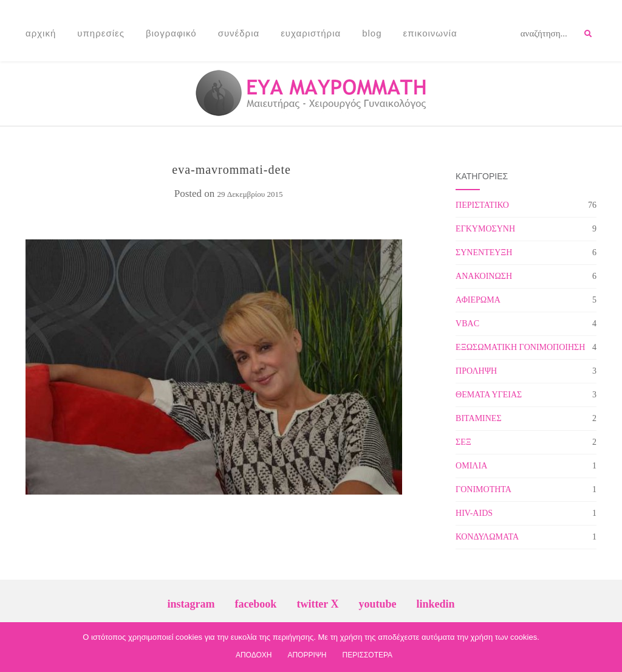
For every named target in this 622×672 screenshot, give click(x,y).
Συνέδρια (239, 33)
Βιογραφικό (171, 33)
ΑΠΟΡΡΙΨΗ (307, 655)
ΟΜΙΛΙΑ (471, 466)
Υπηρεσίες (101, 33)
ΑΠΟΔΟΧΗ (254, 655)
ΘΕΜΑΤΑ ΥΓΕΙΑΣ (489, 395)
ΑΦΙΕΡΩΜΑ (478, 300)
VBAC (467, 324)
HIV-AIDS (474, 513)
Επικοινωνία (430, 33)
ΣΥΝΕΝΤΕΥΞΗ (484, 252)
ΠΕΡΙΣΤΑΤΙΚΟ (482, 205)
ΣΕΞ (463, 442)
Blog (372, 33)
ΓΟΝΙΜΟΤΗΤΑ (484, 489)
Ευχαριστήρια (311, 33)
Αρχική (41, 33)
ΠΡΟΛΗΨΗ (476, 371)
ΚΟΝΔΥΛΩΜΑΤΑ (487, 537)
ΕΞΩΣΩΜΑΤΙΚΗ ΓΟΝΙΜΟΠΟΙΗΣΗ (520, 347)
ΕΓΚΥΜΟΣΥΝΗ (485, 229)
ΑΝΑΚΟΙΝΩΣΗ (484, 276)
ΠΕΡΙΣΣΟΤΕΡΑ (367, 655)
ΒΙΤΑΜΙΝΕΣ (478, 418)
